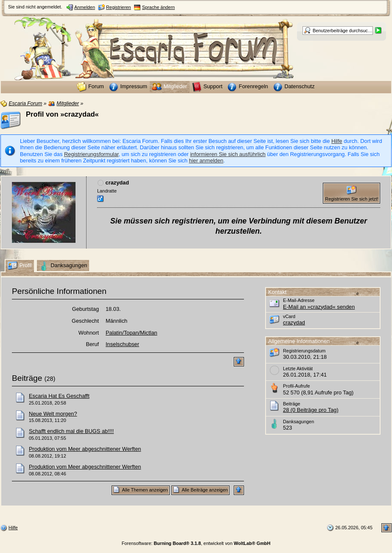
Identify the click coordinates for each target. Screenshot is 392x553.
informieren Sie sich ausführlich (228, 154)
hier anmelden (206, 161)
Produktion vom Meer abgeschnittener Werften (85, 449)
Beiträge (27, 378)
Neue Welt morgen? (53, 414)
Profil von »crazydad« (62, 114)
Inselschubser (122, 344)
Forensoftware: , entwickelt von (196, 543)
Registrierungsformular (91, 154)
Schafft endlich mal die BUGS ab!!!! (71, 431)
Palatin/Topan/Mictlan (132, 333)
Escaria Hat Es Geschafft (59, 396)
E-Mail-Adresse (299, 300)
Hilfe (337, 141)
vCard (289, 316)
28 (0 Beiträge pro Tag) (311, 410)
